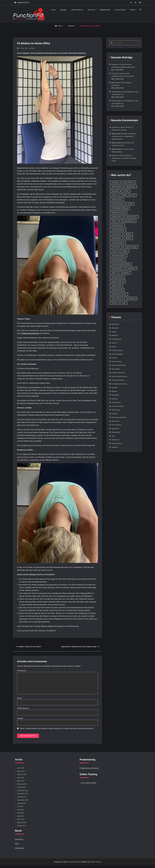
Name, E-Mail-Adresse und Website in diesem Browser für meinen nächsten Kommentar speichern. (57, 730)
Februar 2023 (22, 777)
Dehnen (71, 26)
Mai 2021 (20, 815)
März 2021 (21, 822)
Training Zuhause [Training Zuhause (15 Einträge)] (117, 277)
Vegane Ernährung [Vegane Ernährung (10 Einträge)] (118, 281)
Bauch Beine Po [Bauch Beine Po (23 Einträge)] (129, 182)
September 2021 (23, 802)
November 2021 (23, 796)
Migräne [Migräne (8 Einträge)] (128, 234)
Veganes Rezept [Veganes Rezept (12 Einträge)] (117, 290)
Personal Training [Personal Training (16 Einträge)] (131, 247)
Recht (132, 10)
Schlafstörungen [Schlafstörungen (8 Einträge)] (117, 268)
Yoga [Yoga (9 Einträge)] (124, 303)
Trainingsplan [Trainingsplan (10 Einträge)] (125, 273)
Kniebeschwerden (118, 380)
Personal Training (118, 406)
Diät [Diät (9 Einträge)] (133, 195)
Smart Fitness (116, 425)
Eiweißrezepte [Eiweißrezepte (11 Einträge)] (116, 217)
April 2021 (21, 819)
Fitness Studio (117, 362)
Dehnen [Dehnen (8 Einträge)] (114, 195)
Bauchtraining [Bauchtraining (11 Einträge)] (131, 187)
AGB (17, 846)
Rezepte (63, 10)
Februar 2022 (22, 787)
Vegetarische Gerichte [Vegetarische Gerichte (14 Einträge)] (119, 294)
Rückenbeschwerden (119, 418)
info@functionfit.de (23, 3)
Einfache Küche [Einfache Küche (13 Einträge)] (117, 200)
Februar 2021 (22, 825)
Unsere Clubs (120, 10)
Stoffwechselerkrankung (30, 333)
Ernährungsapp (117, 350)
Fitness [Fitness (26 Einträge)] (114, 221)
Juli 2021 (20, 809)
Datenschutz (20, 851)
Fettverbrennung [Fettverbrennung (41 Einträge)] (131, 217)
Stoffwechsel (116, 432)
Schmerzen (116, 421)
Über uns (91, 10)
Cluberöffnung (117, 339)
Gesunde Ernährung (119, 365)
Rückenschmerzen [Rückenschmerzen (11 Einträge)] (118, 260)
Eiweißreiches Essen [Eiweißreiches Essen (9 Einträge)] (119, 213)
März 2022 (21, 783)
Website (20, 720)
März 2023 (21, 774)
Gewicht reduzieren (118, 373)
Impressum (19, 842)
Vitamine (115, 447)
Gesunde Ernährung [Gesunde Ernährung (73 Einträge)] (128, 221)
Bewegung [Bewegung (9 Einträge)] (115, 191)
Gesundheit (116, 369)
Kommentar (22, 671)
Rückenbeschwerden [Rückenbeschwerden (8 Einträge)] (119, 256)
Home (53, 10)
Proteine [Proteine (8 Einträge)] (115, 251)
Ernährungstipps (117, 354)
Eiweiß (114, 347)
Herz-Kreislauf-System (119, 376)
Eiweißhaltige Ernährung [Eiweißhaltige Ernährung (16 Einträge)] (120, 208)
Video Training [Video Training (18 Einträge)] (116, 299)
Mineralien (115, 395)
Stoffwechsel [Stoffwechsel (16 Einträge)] (131, 268)
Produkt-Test (116, 410)
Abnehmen (115, 324)
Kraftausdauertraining (119, 384)
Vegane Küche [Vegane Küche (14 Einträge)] (117, 286)
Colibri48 (115, 127)
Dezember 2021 (23, 793)
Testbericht (115, 440)
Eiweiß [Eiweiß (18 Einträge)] (130, 204)
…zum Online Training (88, 785)
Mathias (114, 156)
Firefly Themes (96, 864)
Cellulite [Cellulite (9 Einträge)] (126, 191)
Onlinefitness (116, 403)
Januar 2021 (21, 828)
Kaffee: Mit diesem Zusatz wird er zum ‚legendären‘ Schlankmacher (124, 136)
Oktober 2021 (22, 799)
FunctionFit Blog (74, 864)
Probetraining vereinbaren (89, 771)
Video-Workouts (77, 10)
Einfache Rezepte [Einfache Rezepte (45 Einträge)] (118, 204)
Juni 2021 (21, 812)
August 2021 (22, 806)
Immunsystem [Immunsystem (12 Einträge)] (116, 234)
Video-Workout (117, 444)
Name (20, 699)
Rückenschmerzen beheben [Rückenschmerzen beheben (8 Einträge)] (121, 264)
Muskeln (115, 399)
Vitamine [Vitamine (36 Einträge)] (115, 303)
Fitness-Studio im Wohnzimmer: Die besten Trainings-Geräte (124, 158)
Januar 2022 (21, 790)
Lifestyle (114, 388)
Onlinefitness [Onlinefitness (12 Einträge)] (116, 247)
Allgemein (115, 328)
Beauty (114, 332)
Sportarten (115, 429)
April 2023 (21, 770)
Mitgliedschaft (105, 10)
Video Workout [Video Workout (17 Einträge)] (131, 299)
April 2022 (21, 780)
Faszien (114, 358)
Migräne (114, 391)
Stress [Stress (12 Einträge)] (114, 273)
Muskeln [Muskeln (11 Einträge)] (128, 238)
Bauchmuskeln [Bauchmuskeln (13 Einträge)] (117, 187)
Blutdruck (115, 336)
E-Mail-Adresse (23, 710)
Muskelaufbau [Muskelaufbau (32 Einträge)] (116, 238)
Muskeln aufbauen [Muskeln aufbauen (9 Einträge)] (118, 243)
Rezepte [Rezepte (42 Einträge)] (125, 251)
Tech (113, 436)
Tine (33, 48)
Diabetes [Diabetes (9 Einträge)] (124, 195)
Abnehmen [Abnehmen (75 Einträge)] (115, 182)
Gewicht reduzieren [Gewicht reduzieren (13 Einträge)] (118, 230)
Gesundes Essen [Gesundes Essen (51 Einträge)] (117, 225)
